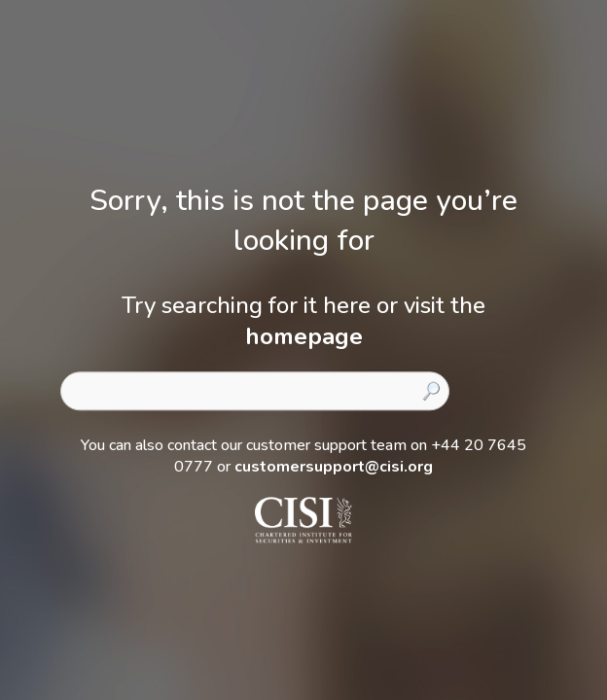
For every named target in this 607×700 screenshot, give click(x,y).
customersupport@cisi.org (334, 467)
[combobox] (255, 391)
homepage (304, 336)
